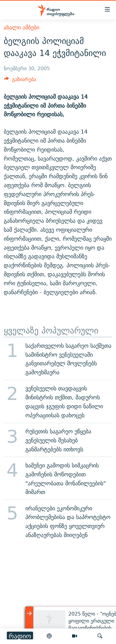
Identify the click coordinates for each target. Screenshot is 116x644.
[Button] (20, 81)
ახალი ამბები (21, 27)
